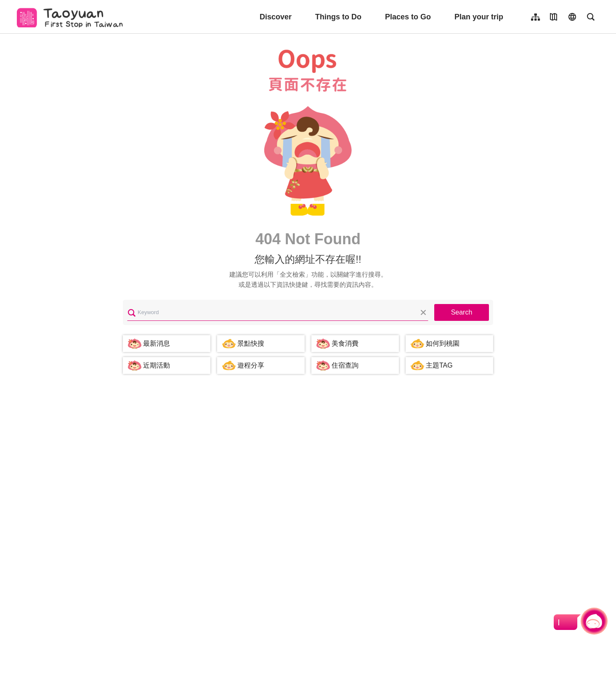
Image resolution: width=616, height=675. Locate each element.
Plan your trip (479, 17)
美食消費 (345, 343)
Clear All (423, 312)
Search (462, 312)
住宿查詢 (345, 365)
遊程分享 (251, 365)
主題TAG (439, 365)
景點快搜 (251, 343)
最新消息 (157, 343)
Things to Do (338, 17)
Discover (276, 17)
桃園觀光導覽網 (72, 17)
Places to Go (408, 17)
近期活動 (157, 365)
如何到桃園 (443, 343)
